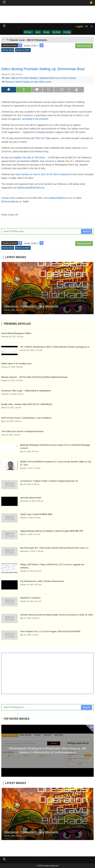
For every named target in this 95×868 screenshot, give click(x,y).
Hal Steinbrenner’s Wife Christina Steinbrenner (42, 581)
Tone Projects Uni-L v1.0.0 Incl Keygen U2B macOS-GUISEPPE (50, 631)
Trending (67, 32)
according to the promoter (35, 119)
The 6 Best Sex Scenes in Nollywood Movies (22, 431)
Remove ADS (84, 46)
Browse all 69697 (23, 50)
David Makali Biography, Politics (16, 333)
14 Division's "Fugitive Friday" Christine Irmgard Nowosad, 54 (49, 481)
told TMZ (35, 138)
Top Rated (56, 32)
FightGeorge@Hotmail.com (31, 188)
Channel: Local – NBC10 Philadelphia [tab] (27, 40)
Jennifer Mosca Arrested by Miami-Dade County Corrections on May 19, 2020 (57, 615)
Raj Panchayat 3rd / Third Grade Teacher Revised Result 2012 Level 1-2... (55, 548)
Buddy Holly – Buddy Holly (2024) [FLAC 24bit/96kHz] (27, 404)
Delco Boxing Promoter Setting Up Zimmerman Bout (43, 69)
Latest (38, 32)
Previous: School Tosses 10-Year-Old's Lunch (26, 82)
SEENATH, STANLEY (30, 598)
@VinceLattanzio (10, 202)
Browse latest (8, 50)
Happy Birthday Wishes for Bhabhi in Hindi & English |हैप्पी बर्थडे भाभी (51, 531)
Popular (46, 32)
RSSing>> (28, 32)
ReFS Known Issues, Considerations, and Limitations (26, 418)
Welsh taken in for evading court (16, 364)
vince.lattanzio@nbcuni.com (58, 198)
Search (87, 231)
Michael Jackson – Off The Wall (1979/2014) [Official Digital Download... (35, 377)
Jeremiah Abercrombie (31, 498)
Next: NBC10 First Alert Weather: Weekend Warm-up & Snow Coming (39, 78)
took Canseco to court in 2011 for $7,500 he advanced (43, 174)
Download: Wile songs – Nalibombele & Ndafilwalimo (26, 391)
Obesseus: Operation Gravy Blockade (31, 306)
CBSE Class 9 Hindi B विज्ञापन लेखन (36, 514)
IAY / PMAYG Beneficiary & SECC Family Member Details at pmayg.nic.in (55, 347)
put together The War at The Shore (27, 158)
